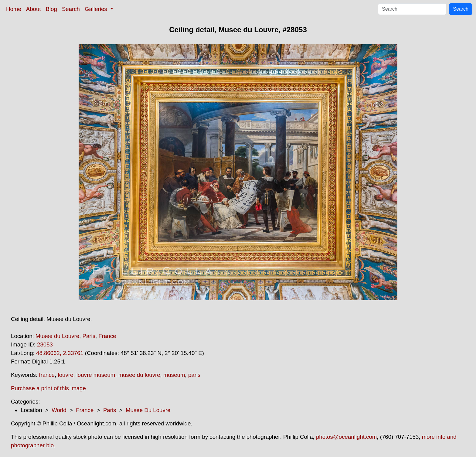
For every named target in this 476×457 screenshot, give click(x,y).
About (34, 9)
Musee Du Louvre (148, 410)
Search (71, 9)
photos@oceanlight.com (346, 437)
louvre (66, 375)
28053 (45, 344)
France (107, 336)
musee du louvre (139, 375)
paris (194, 375)
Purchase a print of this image (48, 388)
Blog (51, 9)
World (59, 410)
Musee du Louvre (57, 336)
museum (174, 375)
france (47, 375)
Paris (89, 336)
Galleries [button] (97, 9)
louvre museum (96, 375)
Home (14, 9)
